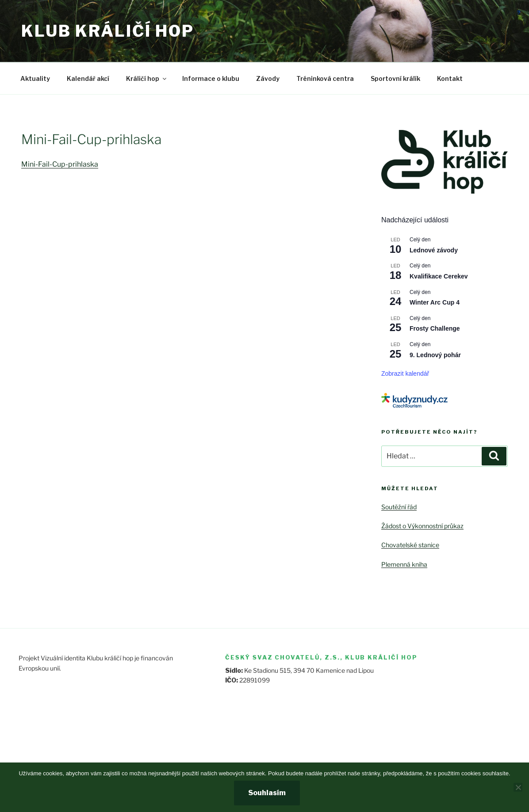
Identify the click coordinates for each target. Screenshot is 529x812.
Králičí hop (147, 78)
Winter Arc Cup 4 (435, 302)
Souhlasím (267, 793)
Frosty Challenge (435, 328)
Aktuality (35, 78)
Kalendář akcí (88, 78)
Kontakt (450, 78)
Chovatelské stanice (410, 545)
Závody (268, 78)
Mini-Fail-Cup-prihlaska (60, 164)
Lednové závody (434, 250)
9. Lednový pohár (435, 355)
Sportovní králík (395, 78)
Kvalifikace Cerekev (439, 276)
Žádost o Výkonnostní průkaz (422, 526)
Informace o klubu (211, 78)
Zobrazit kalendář (405, 374)
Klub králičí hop (108, 31)
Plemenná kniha (404, 564)
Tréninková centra (325, 78)
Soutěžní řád (399, 507)
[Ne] (518, 787)
